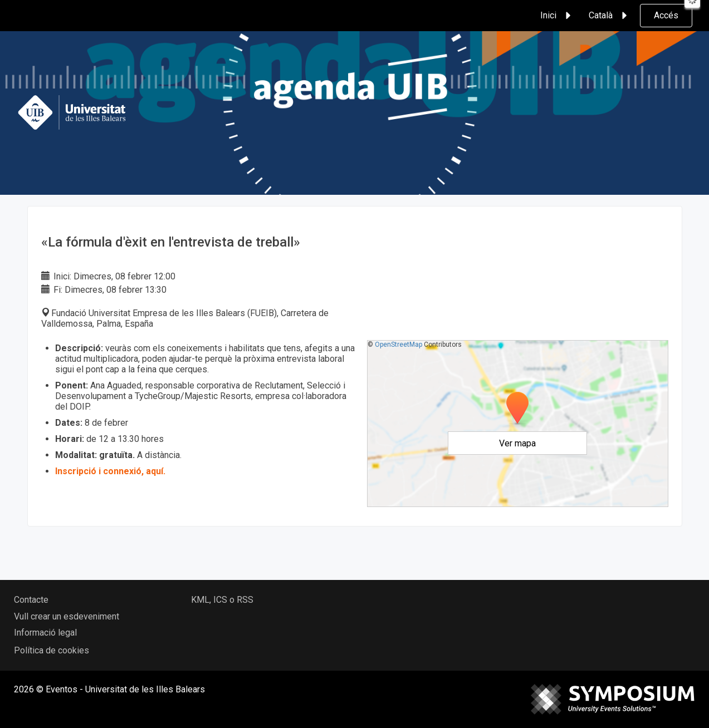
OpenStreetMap (398, 345)
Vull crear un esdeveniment (67, 616)
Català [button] (610, 16)
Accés (666, 15)
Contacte (31, 600)
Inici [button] (557, 16)
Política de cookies (52, 650)
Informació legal (45, 633)
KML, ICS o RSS (222, 600)
